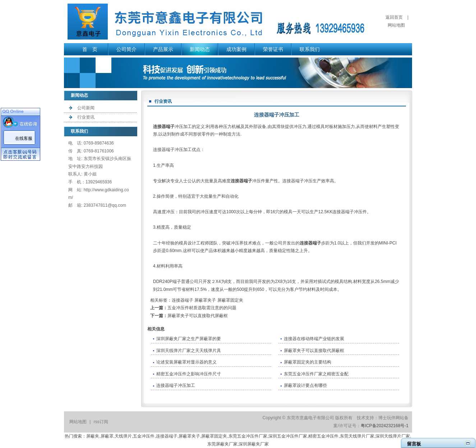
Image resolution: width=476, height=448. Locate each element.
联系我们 (310, 49)
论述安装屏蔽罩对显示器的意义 (186, 362)
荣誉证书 (273, 49)
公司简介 (126, 49)
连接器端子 (164, 127)
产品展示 (163, 49)
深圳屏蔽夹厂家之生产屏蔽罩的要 (189, 339)
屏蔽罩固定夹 (230, 300)
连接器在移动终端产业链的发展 (314, 339)
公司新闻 (86, 108)
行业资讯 (86, 117)
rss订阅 (101, 422)
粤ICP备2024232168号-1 (385, 426)
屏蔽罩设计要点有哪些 (305, 385)
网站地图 (396, 25)
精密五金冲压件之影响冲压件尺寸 (189, 374)
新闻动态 (200, 49)
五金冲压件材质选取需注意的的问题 (202, 308)
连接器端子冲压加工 (176, 385)
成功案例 (236, 49)
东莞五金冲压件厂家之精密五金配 (316, 374)
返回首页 (394, 17)
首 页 (90, 49)
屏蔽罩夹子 (205, 300)
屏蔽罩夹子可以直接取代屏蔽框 (198, 316)
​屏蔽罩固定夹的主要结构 (308, 362)
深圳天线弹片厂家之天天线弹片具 (189, 351)
